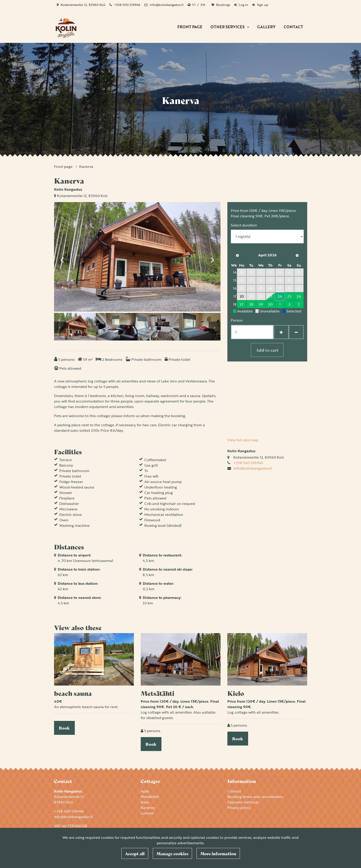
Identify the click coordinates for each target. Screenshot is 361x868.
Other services (228, 27)
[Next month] (297, 255)
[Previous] (62, 257)
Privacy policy (239, 808)
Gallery (266, 27)
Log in (244, 5)
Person (237, 320)
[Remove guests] (296, 332)
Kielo (145, 802)
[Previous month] (237, 255)
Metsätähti (150, 797)
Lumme (147, 813)
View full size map (243, 440)
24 (280, 296)
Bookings (223, 5)
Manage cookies (172, 853)
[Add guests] (281, 332)
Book (64, 728)
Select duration (244, 225)
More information (218, 853)
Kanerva (86, 166)
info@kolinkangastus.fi (167, 5)
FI (194, 5)
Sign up (263, 5)
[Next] (213, 257)
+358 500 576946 (127, 5)
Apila (145, 791)
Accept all (135, 853)
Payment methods (243, 802)
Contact (293, 27)
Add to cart (267, 350)
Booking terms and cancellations (255, 797)
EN (203, 5)
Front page (190, 27)
